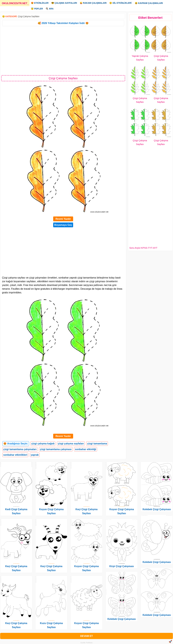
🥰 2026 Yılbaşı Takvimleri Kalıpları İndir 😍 (63, 23)
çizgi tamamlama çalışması (56, 449)
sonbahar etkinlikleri (15, 455)
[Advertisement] (63, 50)
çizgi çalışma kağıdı (43, 444)
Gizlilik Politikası (86, 643)
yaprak (35, 455)
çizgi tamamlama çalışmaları (20, 449)
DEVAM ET (86, 636)
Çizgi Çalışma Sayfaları (29, 16)
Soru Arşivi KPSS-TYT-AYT (143, 248)
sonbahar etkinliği (86, 449)
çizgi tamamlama (97, 444)
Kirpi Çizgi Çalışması (122, 566)
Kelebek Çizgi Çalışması (122, 619)
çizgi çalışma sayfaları (71, 444)
